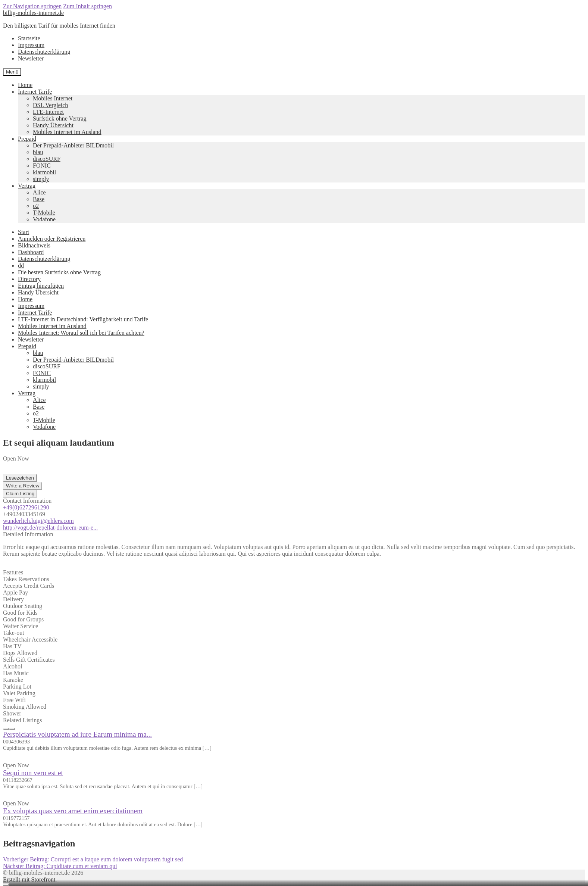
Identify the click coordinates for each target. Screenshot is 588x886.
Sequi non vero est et (33, 773)
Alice (39, 192)
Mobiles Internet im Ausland (67, 132)
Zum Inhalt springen (87, 6)
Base (39, 199)
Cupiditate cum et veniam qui (60, 866)
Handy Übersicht (53, 125)
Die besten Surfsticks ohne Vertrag (59, 272)
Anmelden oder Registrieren (52, 239)
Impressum (31, 45)
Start (24, 232)
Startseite (29, 38)
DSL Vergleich (50, 105)
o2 (36, 206)
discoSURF (47, 159)
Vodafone (44, 219)
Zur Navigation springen (32, 6)
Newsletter (31, 58)
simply (41, 179)
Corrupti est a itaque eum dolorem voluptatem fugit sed (93, 859)
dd (21, 266)
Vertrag (27, 186)
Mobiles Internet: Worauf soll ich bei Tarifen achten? (81, 333)
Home (25, 85)
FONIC (42, 166)
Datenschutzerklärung (44, 52)
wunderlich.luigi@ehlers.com (38, 521)
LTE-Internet (48, 112)
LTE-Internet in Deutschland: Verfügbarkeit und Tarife (83, 319)
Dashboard (31, 252)
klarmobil (44, 172)
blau (38, 152)
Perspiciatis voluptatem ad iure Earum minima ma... (77, 734)
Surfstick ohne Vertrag (60, 118)
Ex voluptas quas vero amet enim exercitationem (73, 811)
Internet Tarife (35, 92)
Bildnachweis (34, 245)
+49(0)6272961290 (26, 507)
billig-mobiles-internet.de (33, 13)
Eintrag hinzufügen (41, 286)
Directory (29, 279)
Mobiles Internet (53, 98)
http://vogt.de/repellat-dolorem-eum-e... (50, 528)
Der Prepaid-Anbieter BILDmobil (73, 145)
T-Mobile (44, 213)
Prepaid (27, 139)
